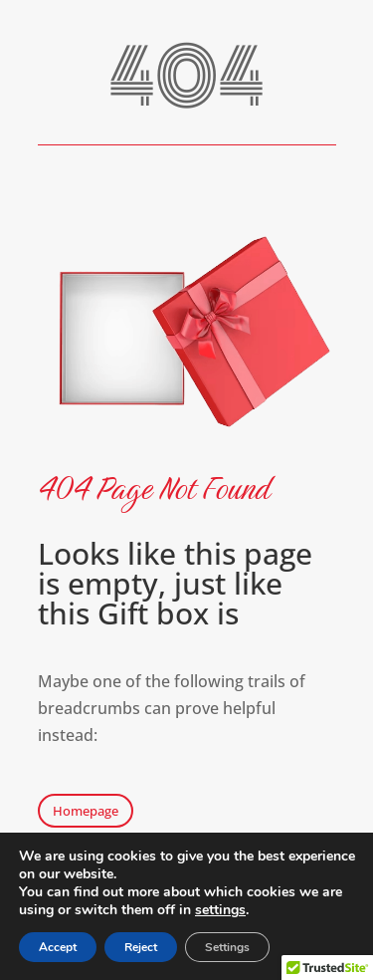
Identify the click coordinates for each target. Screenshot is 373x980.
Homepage (86, 811)
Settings (227, 947)
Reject (141, 947)
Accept (58, 947)
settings (220, 910)
